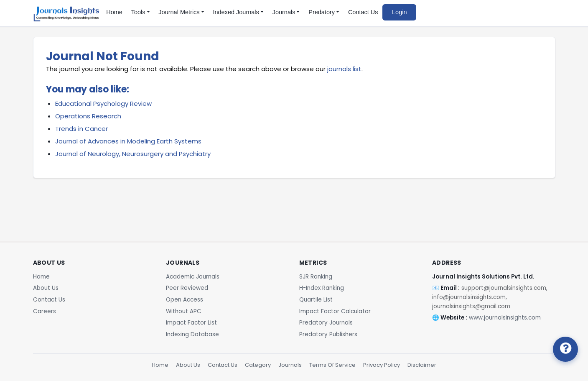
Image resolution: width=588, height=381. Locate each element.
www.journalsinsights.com (505, 318)
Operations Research (88, 116)
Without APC (184, 311)
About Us (46, 288)
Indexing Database (192, 334)
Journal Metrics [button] (179, 12)
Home (114, 12)
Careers (45, 311)
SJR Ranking (316, 277)
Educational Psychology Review (103, 104)
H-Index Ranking (322, 288)
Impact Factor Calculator (335, 311)
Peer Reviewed (187, 288)
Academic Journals (193, 277)
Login (399, 12)
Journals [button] (284, 12)
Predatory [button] (322, 12)
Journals (290, 365)
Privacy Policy (382, 365)
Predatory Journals (326, 323)
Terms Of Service (332, 365)
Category (258, 365)
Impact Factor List (191, 323)
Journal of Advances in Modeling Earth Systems (128, 141)
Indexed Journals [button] (236, 12)
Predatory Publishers (328, 334)
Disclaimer (422, 365)
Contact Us (363, 12)
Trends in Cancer (81, 129)
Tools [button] (138, 12)
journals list (344, 69)
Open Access (185, 300)
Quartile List (316, 300)
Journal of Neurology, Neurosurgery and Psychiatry (133, 154)
